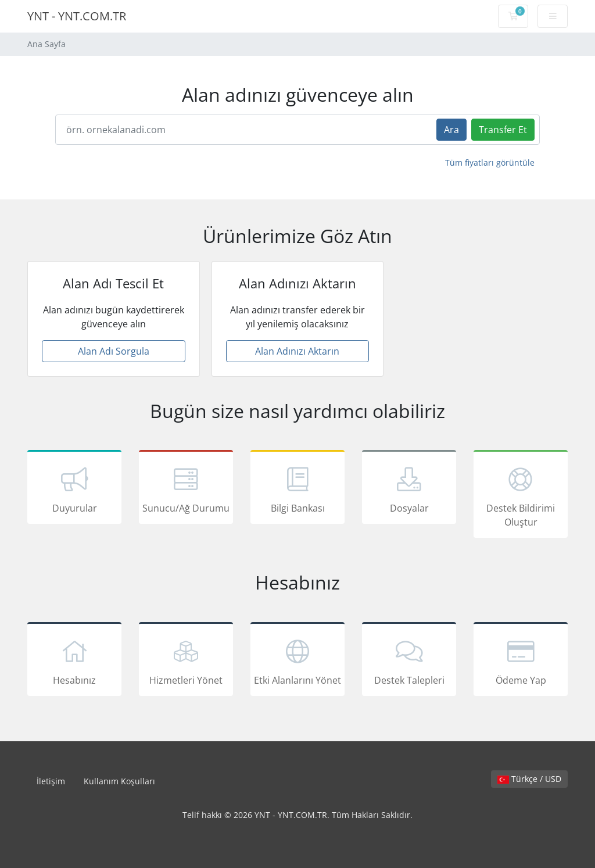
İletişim (51, 781)
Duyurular (74, 489)
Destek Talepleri (409, 661)
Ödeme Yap (521, 661)
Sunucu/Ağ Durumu (186, 489)
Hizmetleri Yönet (186, 661)
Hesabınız (74, 661)
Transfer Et (503, 130)
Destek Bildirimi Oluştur (521, 496)
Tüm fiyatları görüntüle (490, 162)
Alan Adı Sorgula (114, 351)
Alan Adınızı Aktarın (297, 351)
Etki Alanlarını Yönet (297, 661)
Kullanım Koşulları (119, 781)
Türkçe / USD (529, 779)
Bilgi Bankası (297, 489)
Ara (451, 130)
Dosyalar (409, 489)
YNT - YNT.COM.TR (77, 16)
